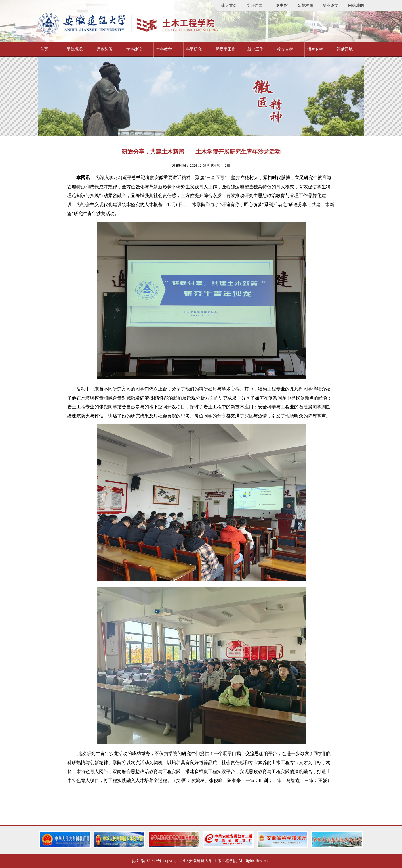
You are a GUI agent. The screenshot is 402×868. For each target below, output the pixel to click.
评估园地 (345, 49)
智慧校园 (305, 6)
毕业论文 (331, 6)
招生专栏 (315, 49)
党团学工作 (226, 49)
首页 (44, 49)
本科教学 (164, 49)
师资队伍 (104, 49)
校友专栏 (285, 49)
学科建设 (134, 49)
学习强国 (254, 6)
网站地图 (356, 6)
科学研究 (194, 49)
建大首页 (229, 6)
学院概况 (75, 49)
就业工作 (255, 49)
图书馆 (282, 6)
